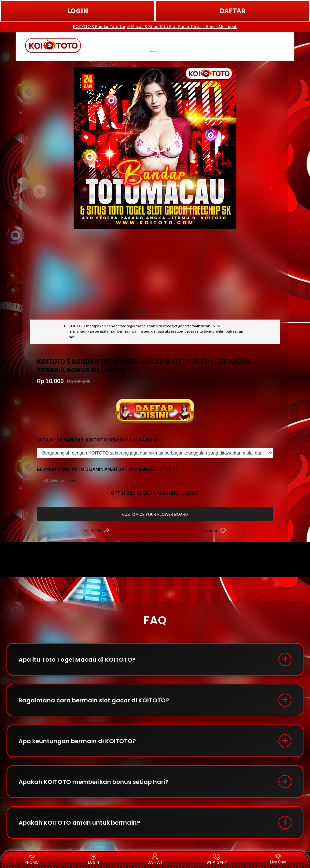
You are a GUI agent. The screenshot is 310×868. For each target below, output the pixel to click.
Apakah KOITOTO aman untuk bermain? (79, 823)
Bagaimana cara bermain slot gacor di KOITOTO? (94, 700)
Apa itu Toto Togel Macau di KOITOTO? (77, 659)
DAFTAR (233, 11)
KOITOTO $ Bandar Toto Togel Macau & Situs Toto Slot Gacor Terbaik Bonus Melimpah (155, 26)
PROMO (32, 859)
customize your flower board (155, 514)
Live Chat (278, 859)
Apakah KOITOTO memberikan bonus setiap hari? (93, 782)
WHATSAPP (217, 859)
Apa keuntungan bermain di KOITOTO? (77, 741)
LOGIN (78, 11)
